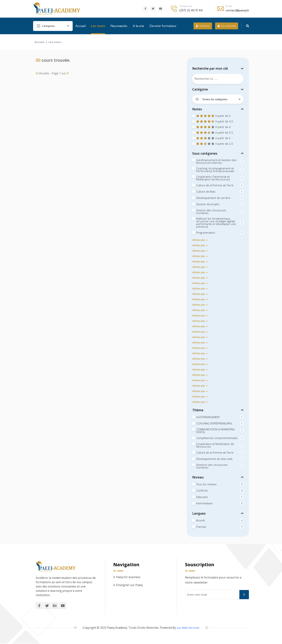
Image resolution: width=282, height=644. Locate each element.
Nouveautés (119, 26)
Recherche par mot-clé (210, 68)
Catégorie (200, 89)
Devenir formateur (163, 26)
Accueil (80, 26)
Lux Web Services (188, 628)
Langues (199, 513)
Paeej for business (129, 577)
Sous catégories (205, 153)
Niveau (198, 477)
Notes (197, 109)
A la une (138, 26)
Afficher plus (200, 240)
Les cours (98, 26)
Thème (198, 410)
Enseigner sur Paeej (129, 585)
